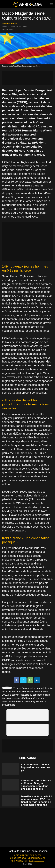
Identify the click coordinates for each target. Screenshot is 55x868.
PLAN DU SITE (36, 855)
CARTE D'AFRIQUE (21, 855)
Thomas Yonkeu (10, 24)
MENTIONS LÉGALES (36, 858)
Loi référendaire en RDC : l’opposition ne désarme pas (36, 767)
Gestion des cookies (36, 861)
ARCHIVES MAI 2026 (19, 861)
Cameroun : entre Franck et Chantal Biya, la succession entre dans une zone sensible (36, 785)
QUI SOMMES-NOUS (18, 858)
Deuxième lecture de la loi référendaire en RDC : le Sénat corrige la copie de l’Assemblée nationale (37, 801)
